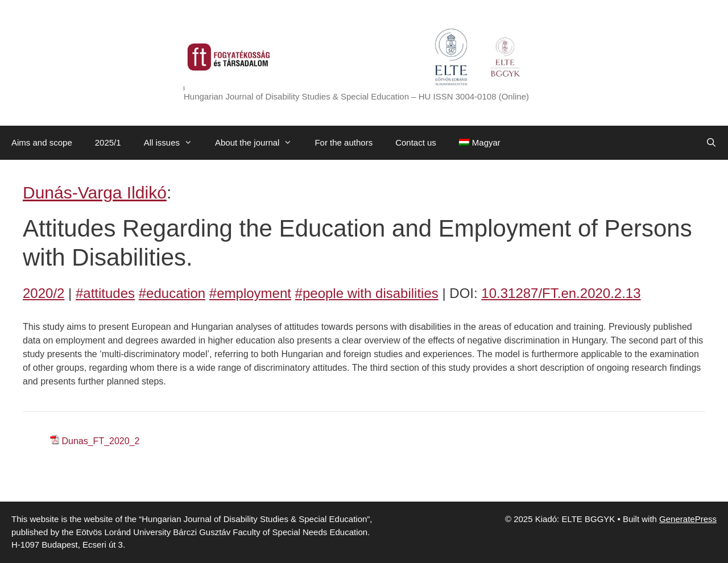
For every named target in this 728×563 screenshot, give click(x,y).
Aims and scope (42, 142)
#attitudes (105, 293)
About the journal (259, 143)
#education (172, 293)
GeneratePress (688, 519)
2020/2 (44, 293)
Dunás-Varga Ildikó (95, 193)
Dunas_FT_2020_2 (100, 441)
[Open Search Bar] (711, 143)
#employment (250, 293)
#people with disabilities (367, 293)
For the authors (344, 142)
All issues (174, 143)
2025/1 (108, 142)
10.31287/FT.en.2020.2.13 (561, 293)
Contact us (416, 142)
